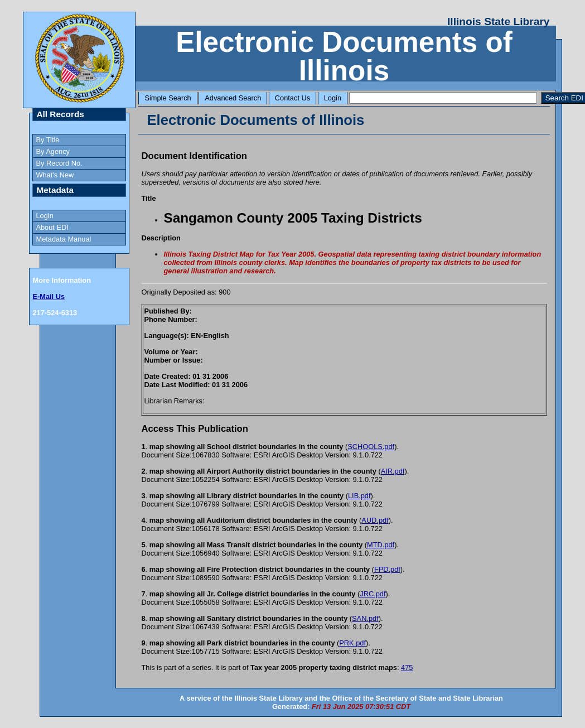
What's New (55, 175)
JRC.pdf (373, 594)
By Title (47, 140)
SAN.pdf (365, 618)
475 (407, 667)
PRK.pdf (352, 643)
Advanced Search (233, 98)
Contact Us (292, 98)
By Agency (52, 151)
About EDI (52, 227)
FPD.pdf (387, 569)
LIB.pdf (359, 496)
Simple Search (168, 98)
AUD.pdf (375, 520)
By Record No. (59, 163)
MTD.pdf (381, 545)
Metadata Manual (63, 239)
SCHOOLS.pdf (371, 447)
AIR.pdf (393, 471)
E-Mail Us (49, 296)
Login (333, 98)
